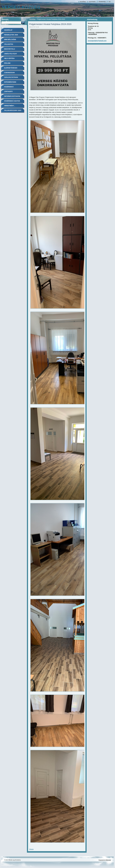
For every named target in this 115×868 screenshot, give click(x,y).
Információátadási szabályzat (12, 97)
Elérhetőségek (11, 68)
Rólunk (7, 63)
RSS (110, 2)
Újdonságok (10, 73)
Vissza (31, 849)
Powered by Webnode (105, 860)
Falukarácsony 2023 (13, 110)
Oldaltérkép (102, 2)
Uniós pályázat (11, 54)
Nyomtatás (92, 2)
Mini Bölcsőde (10, 39)
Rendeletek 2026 (11, 35)
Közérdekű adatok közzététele (12, 102)
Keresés (5, 19)
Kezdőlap (32, 19)
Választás (9, 44)
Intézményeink (10, 82)
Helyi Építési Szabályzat (9, 59)
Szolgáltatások (11, 77)
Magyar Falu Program (10, 50)
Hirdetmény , (9, 106)
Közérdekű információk (10, 88)
